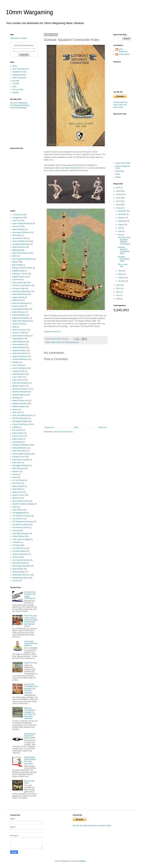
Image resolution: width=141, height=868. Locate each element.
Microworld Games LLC (21, 389)
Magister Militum (19, 386)
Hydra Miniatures (19, 347)
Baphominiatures (19, 247)
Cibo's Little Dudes (20, 283)
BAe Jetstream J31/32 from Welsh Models (30, 736)
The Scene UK (18, 519)
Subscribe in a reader (18, 38)
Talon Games (18, 510)
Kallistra (15, 362)
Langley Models (18, 371)
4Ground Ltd (17, 226)
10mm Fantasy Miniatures (22, 224)
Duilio (118, 174)
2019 (118, 194)
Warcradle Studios (19, 563)
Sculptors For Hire (19, 72)
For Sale (16, 81)
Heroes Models (18, 345)
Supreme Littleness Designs (23, 504)
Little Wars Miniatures (21, 383)
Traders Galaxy (18, 536)
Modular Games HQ (20, 401)
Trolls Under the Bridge (21, 539)
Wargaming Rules (19, 75)
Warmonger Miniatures (21, 566)
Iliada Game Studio (20, 353)
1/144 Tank (17, 221)
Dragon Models (18, 297)
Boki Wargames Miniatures (23, 259)
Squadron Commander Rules (124, 259)
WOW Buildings (18, 572)
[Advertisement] (25, 128)
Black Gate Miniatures (21, 253)
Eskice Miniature (19, 312)
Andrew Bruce (124, 54)
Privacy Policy (18, 90)
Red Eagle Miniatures (21, 466)
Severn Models (18, 486)
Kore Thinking (18, 365)
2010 (118, 299)
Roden (15, 477)
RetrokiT (16, 471)
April (120, 271)
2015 (118, 208)
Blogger (83, 861)
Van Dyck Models (19, 551)
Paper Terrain (18, 439)
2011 (118, 295)
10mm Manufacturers (21, 69)
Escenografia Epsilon (21, 309)
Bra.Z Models (18, 265)
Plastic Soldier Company (22, 454)
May (120, 235)
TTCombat (16, 545)
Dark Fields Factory (20, 294)
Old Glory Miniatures (20, 418)
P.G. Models (17, 430)
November (122, 214)
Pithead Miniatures (20, 448)
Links (14, 87)
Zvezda (15, 581)
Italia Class (120, 171)
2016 (118, 205)
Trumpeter (16, 542)
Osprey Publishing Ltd (21, 424)
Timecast (16, 531)
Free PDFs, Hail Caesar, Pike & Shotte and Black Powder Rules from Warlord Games (31, 621)
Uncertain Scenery (20, 548)
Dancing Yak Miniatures (22, 291)
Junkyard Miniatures (20, 359)
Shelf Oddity (17, 489)
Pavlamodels (17, 442)
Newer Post (49, 427)
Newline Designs (19, 406)
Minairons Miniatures (20, 392)
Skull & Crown (18, 492)
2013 (118, 289)
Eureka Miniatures (19, 315)
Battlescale (17, 250)
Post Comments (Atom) (64, 432)
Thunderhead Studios (21, 528)
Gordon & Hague (19, 333)
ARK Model (17, 235)
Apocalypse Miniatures (21, 232)
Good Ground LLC (19, 330)
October (122, 218)
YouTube (16, 84)
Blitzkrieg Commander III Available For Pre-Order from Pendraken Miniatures (30, 713)
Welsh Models (18, 569)
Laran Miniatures (19, 374)
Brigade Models (18, 271)
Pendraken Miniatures (21, 445)
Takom (15, 507)
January (122, 281)
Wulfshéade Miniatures (21, 575)
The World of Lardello (21, 525)
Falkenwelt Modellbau (21, 318)
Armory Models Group (21, 241)
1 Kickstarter (17, 215)
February (122, 278)
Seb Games (17, 483)
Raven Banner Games (21, 460)
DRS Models (17, 300)
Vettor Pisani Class (123, 163)
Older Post (102, 427)
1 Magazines (17, 218)
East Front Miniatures (18, 108)
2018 (118, 198)
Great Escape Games (21, 336)
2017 (118, 201)
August (121, 225)
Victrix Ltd (16, 557)
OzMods (16, 427)
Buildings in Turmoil (20, 274)
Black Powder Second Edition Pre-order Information (30, 761)
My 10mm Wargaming (19, 103)
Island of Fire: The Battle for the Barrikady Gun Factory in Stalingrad (31, 689)
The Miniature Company (22, 516)
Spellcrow (16, 498)
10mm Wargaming (29, 12)
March (121, 274)
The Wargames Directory (20, 105)
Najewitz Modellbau (20, 404)
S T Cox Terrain (18, 480)
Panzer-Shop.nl (18, 436)
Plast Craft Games (19, 451)
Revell (15, 474)
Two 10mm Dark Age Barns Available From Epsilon (124, 241)
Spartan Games (18, 495)
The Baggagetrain (19, 513)
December (122, 211)
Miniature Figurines (20, 395)
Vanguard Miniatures (20, 554)
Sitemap (16, 93)
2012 (118, 292)
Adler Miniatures (19, 229)
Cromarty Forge (18, 289)
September (123, 221)
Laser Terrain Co (19, 380)
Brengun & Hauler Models (22, 268)
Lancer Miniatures (19, 368)
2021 (118, 188)
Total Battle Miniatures (21, 533)
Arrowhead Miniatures (21, 244)
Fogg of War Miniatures (21, 321)
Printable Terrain (19, 457)
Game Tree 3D (18, 324)
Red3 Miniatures (19, 468)
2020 (118, 191)
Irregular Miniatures (20, 356)
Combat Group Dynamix (22, 285)
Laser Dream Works (68, 168)
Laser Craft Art (18, 377)
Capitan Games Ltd (52, 332)
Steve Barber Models (20, 501)
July (120, 228)
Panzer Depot (18, 433)
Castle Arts (17, 280)
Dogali (118, 177)
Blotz (14, 256)
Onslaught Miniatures (21, 421)
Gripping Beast (18, 339)
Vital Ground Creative (21, 560)
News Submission (19, 78)
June (120, 231)
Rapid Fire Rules (31, 663)
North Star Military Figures (22, 415)
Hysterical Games (19, 350)
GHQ (14, 327)
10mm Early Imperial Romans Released (31, 644)
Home (76, 427)
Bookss (15, 262)
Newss (15, 410)
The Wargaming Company (23, 522)
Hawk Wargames (19, 342)
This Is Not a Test (123, 265)
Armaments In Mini (20, 238)
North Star (16, 412)
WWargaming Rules (72, 342)
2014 (118, 285)
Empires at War (18, 306)
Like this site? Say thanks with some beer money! (120, 105)
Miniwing (16, 398)
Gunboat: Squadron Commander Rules (124, 250)
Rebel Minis (17, 463)
